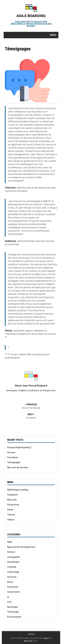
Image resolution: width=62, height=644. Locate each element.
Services (11, 453)
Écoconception (14, 617)
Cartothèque (13, 562)
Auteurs (11, 552)
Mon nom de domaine (18, 467)
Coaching (12, 567)
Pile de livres (13, 505)
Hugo (46, 638)
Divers (10, 582)
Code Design (13, 572)
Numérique (13, 607)
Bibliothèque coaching (18, 490)
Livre (10, 602)
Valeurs (11, 520)
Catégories (12, 495)
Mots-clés (12, 500)
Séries (10, 510)
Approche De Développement (21, 547)
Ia (8, 597)
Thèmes (11, 515)
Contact (31, 634)
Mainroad (28, 641)
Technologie (13, 612)
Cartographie (14, 557)
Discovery (12, 577)
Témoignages (14, 462)
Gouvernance (14, 592)
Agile (10, 542)
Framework (13, 587)
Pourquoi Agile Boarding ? (19, 447)
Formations (13, 457)
